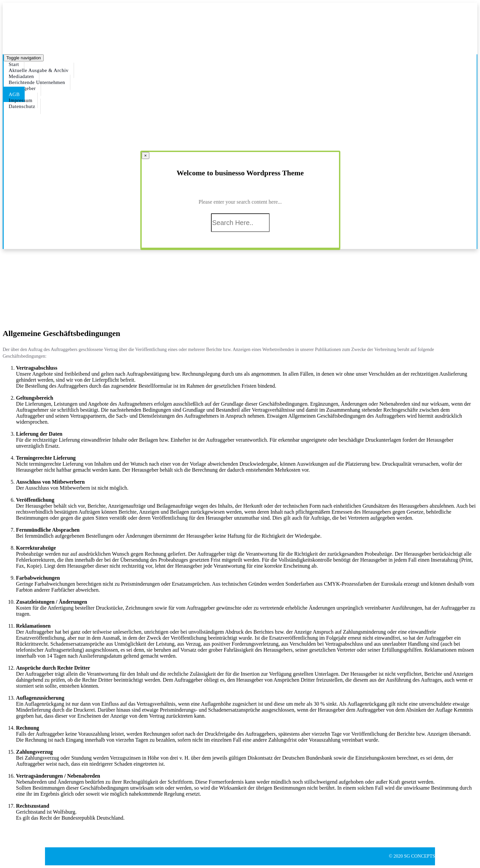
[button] (20, 829)
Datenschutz (22, 106)
